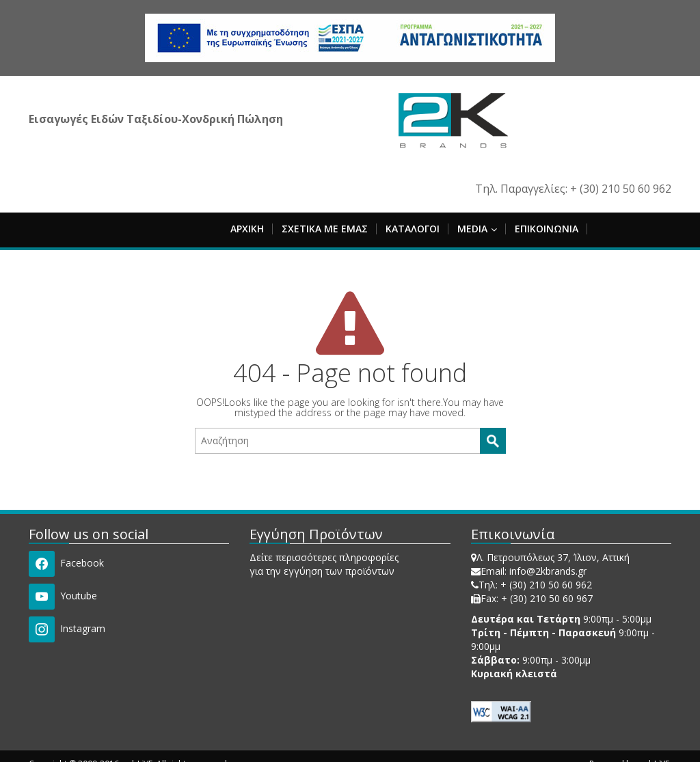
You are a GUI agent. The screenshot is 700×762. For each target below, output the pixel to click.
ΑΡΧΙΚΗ (247, 229)
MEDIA (477, 229)
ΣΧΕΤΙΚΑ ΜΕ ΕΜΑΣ (325, 229)
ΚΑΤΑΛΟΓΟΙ (413, 229)
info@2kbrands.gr (548, 571)
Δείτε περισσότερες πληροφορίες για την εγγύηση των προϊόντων (324, 564)
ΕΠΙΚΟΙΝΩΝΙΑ (547, 229)
